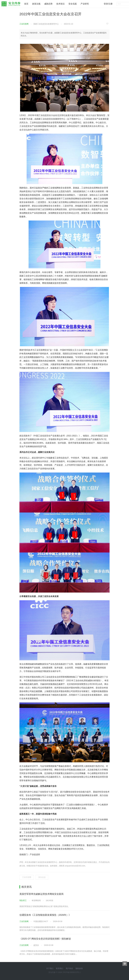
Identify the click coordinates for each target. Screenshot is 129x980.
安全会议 (42, 877)
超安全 (36, 945)
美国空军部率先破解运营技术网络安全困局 (41, 894)
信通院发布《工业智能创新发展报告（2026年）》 (45, 915)
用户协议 (69, 968)
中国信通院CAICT (41, 921)
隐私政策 (79, 968)
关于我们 (50, 968)
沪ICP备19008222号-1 (72, 972)
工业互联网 (24, 24)
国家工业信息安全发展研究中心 (46, 24)
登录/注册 (108, 4)
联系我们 (60, 968)
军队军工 (23, 900)
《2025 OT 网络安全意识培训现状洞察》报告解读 (45, 939)
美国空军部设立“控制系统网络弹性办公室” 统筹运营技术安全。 (45, 906)
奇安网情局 (36, 900)
